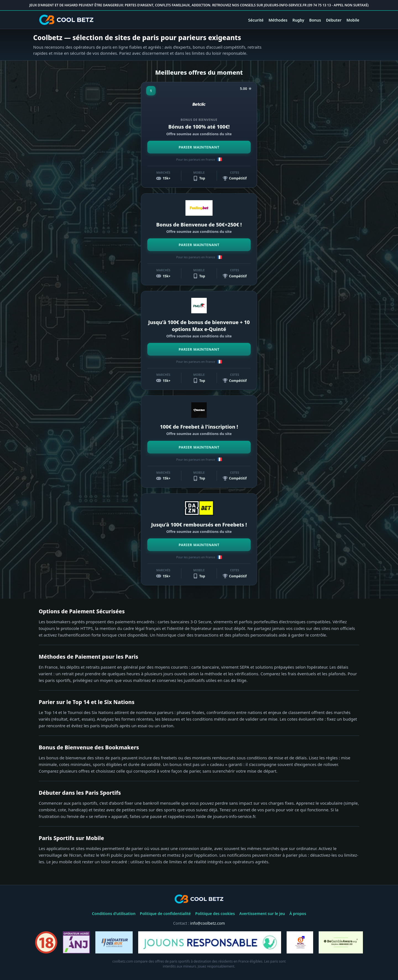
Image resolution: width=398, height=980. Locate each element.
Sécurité (256, 20)
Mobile (353, 20)
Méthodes (278, 20)
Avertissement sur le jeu (262, 913)
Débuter (334, 20)
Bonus (315, 20)
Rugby (298, 20)
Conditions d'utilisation (114, 913)
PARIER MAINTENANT (199, 147)
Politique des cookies (215, 913)
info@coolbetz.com (208, 923)
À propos (298, 913)
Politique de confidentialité (165, 913)
